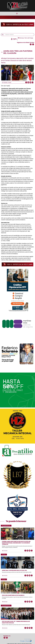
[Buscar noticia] (19, 35)
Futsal (10, 82)
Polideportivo (6, 526)
